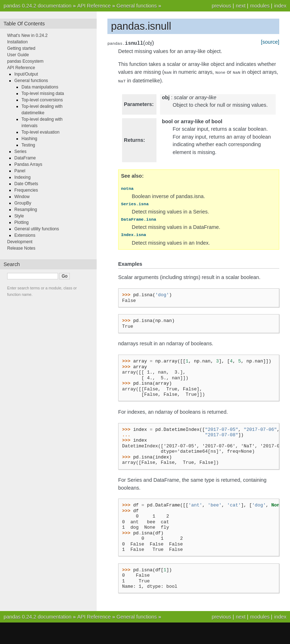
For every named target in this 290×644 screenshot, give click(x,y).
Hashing (29, 139)
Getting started (21, 48)
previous (221, 6)
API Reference (94, 6)
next (240, 6)
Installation (17, 42)
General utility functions (37, 229)
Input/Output (26, 74)
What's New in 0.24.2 (27, 35)
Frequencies (26, 190)
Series (20, 152)
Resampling (26, 210)
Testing (28, 145)
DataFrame (25, 158)
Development (20, 242)
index (280, 6)
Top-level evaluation (40, 132)
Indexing (22, 177)
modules (260, 6)
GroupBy (23, 203)
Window (22, 197)
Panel (20, 171)
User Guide (18, 55)
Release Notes (21, 248)
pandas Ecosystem (25, 61)
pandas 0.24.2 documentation (38, 6)
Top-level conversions (42, 100)
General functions (137, 6)
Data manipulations (40, 87)
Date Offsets (26, 184)
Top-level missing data (43, 93)
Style (19, 216)
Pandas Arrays (28, 164)
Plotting (21, 222)
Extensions (25, 235)
